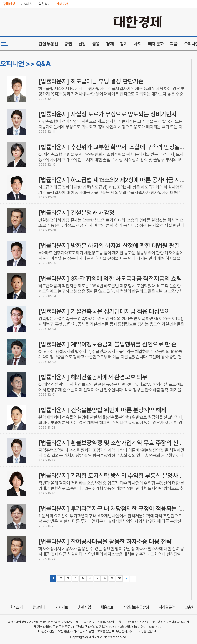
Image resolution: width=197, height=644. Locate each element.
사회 (138, 44)
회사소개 (16, 607)
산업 (82, 44)
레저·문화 (156, 44)
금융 (96, 44)
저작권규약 (167, 607)
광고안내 (39, 607)
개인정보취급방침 (136, 607)
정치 (124, 44)
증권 (68, 44)
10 (119, 578)
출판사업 (84, 607)
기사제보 (62, 607)
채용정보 (107, 607)
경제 (110, 44)
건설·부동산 (48, 44)
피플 (174, 44)
